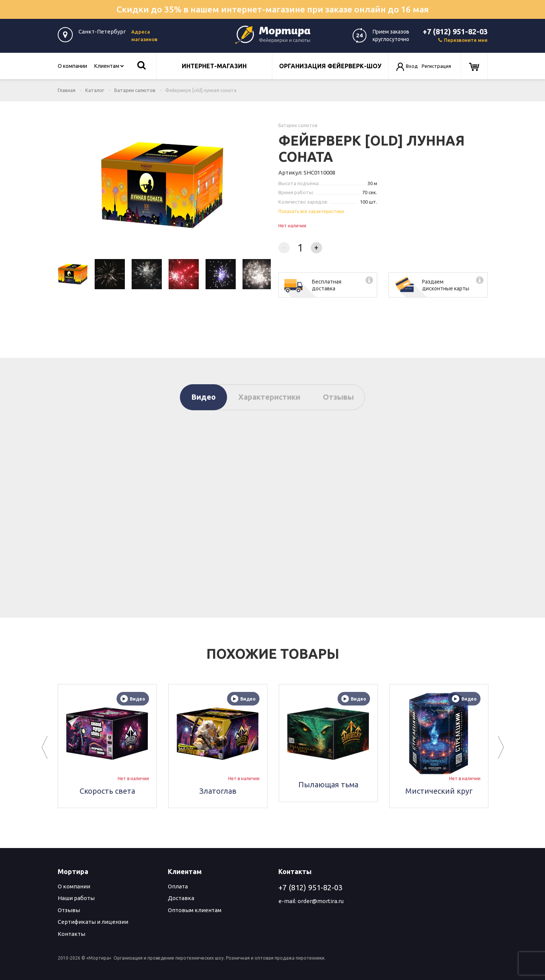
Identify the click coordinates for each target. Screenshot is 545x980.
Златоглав (218, 791)
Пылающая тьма (328, 784)
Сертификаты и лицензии (93, 922)
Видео (203, 397)
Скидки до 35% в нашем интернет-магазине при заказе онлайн (273, 9)
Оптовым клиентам (195, 910)
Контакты (71, 934)
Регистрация (436, 66)
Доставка (181, 898)
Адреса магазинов (144, 35)
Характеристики (269, 397)
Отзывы (338, 397)
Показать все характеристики (311, 211)
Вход (412, 66)
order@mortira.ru (321, 901)
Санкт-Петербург (102, 31)
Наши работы (76, 898)
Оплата (178, 886)
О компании (72, 66)
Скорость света (107, 791)
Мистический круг (439, 791)
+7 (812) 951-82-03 (455, 31)
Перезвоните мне (463, 40)
